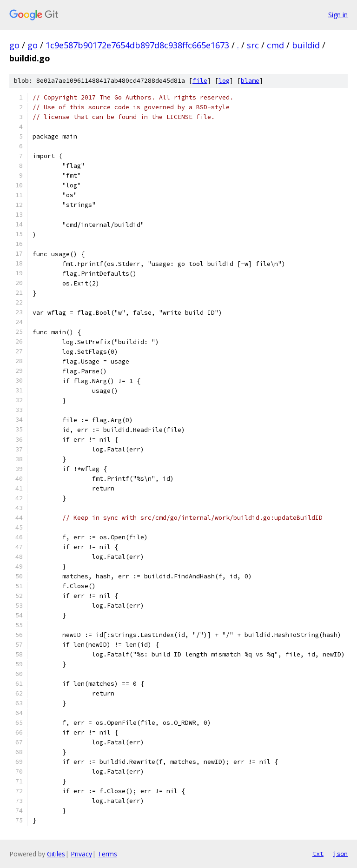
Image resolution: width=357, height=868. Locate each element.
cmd (275, 45)
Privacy (81, 854)
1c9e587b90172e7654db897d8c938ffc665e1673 (137, 45)
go (14, 45)
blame (250, 81)
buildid (306, 45)
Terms (107, 854)
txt (318, 854)
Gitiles (56, 854)
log (224, 81)
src (253, 45)
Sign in (338, 15)
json (340, 854)
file (200, 81)
